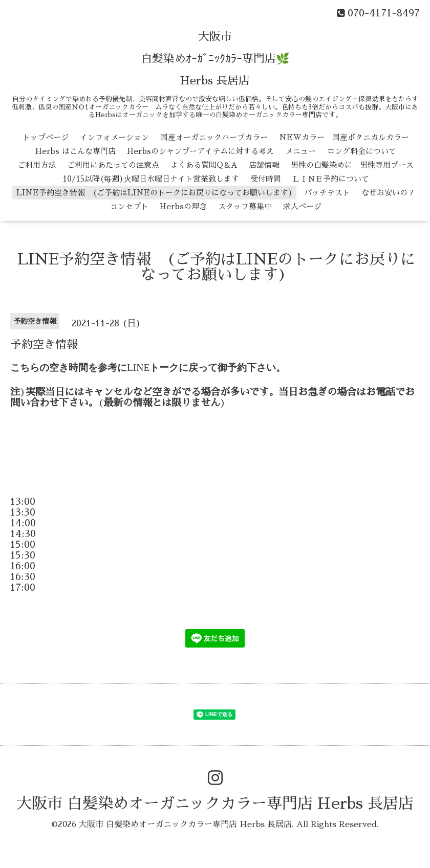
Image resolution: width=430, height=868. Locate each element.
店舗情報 (264, 165)
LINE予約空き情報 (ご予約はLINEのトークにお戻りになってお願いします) (155, 193)
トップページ (46, 137)
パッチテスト (327, 193)
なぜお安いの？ (388, 193)
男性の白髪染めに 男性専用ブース (352, 165)
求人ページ (302, 206)
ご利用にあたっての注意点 (113, 165)
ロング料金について (362, 151)
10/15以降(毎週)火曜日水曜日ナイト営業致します (151, 179)
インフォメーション (114, 137)
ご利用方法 (37, 165)
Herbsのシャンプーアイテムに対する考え (200, 151)
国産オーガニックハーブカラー (214, 137)
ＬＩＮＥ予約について (331, 179)
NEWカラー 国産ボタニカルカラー (344, 137)
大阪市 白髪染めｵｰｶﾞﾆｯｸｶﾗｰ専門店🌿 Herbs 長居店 (215, 59)
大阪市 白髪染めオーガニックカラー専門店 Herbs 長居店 (215, 804)
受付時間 (266, 179)
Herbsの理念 (183, 206)
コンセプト (129, 206)
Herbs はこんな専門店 (76, 151)
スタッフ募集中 (245, 206)
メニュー (300, 151)
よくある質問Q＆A (204, 165)
